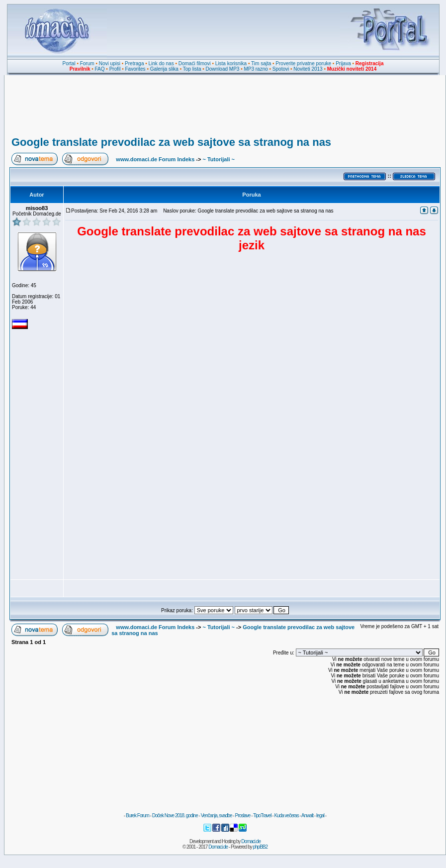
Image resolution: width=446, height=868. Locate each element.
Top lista (192, 69)
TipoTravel (262, 815)
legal (320, 815)
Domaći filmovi (195, 63)
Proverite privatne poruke (303, 63)
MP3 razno (256, 69)
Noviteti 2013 (308, 69)
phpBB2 (261, 847)
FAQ (100, 69)
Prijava (343, 63)
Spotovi (281, 69)
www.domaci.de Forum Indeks (155, 159)
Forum (87, 63)
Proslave (242, 815)
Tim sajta (261, 63)
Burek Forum (137, 815)
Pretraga (134, 63)
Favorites (135, 69)
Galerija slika (164, 69)
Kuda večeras (286, 815)
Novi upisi (110, 63)
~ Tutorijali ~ (219, 159)
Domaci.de (251, 841)
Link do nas (161, 63)
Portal (69, 63)
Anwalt (307, 815)
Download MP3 (223, 69)
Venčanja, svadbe (217, 815)
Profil (115, 69)
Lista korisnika (231, 63)
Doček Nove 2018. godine (175, 815)
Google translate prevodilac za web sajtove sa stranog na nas (171, 142)
